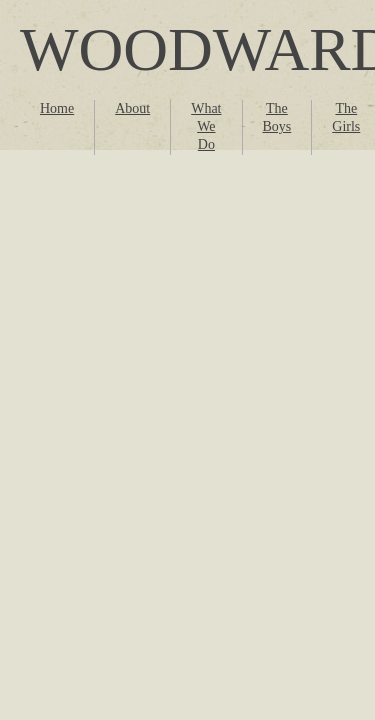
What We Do (206, 126)
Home (57, 108)
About (132, 108)
